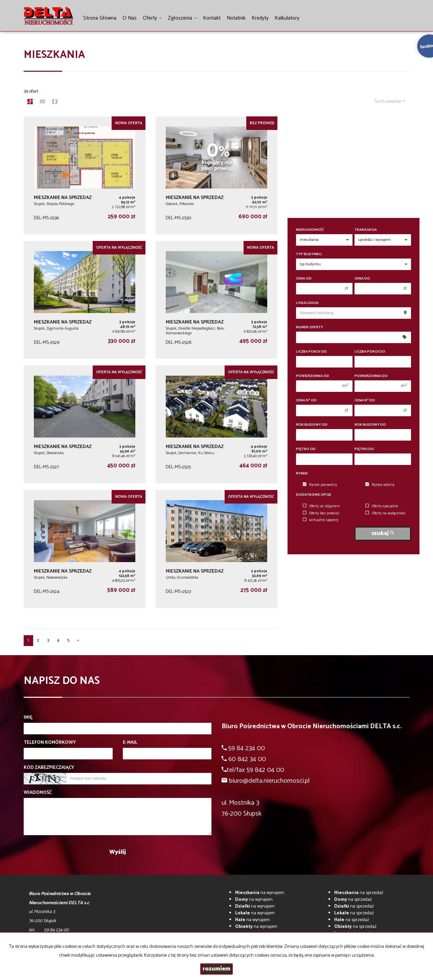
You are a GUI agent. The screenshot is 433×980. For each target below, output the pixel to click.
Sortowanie (390, 101)
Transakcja (366, 230)
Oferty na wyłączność (385, 513)
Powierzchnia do (371, 376)
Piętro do (364, 449)
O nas (130, 18)
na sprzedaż (359, 893)
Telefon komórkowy (50, 743)
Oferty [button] (152, 18)
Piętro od (306, 449)
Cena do (362, 279)
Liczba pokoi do (370, 352)
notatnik (236, 18)
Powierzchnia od (313, 376)
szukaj (383, 533)
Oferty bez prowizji (321, 513)
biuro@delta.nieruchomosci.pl (269, 781)
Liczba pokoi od (311, 352)
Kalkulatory (287, 18)
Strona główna (100, 18)
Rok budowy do (370, 425)
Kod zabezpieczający (49, 768)
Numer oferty (310, 327)
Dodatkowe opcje (314, 495)
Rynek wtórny (380, 485)
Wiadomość (38, 793)
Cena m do (365, 400)
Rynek (302, 474)
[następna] (78, 641)
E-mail (130, 743)
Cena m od (306, 400)
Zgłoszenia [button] (182, 18)
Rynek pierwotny (320, 485)
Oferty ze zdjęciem (321, 506)
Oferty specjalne (382, 506)
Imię (28, 718)
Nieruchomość (310, 230)
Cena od (304, 279)
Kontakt (212, 18)
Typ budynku (309, 254)
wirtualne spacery (321, 520)
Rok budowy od (312, 425)
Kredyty (260, 18)
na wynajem (260, 893)
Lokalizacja (307, 303)
